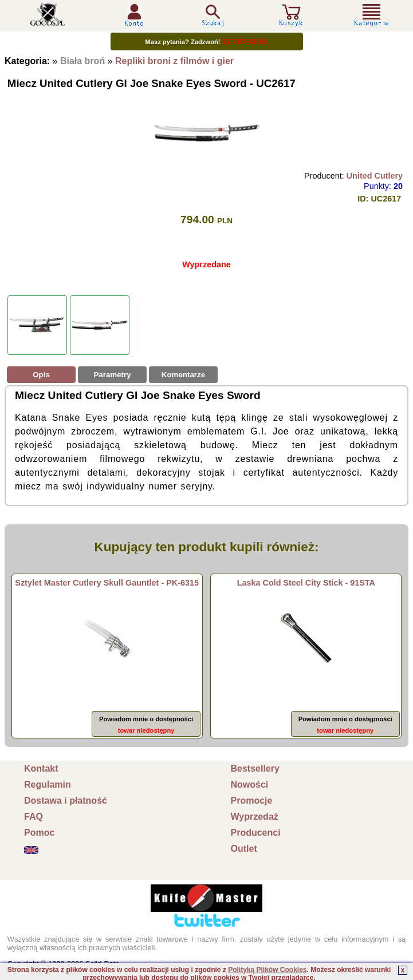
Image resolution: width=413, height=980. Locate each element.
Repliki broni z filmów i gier (174, 61)
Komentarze (183, 375)
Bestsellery (255, 768)
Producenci (256, 833)
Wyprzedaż (255, 817)
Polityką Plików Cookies (267, 970)
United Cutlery (375, 176)
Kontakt (41, 768)
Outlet (244, 849)
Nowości (250, 785)
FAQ (34, 817)
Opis (41, 375)
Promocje (252, 801)
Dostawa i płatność (66, 801)
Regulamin (48, 785)
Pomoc (39, 833)
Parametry (112, 375)
